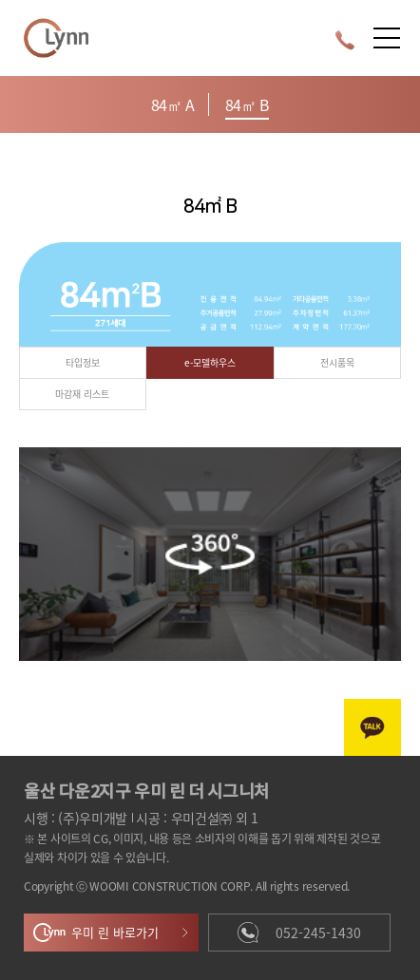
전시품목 (337, 362)
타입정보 (83, 362)
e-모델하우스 (210, 362)
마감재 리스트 (82, 394)
